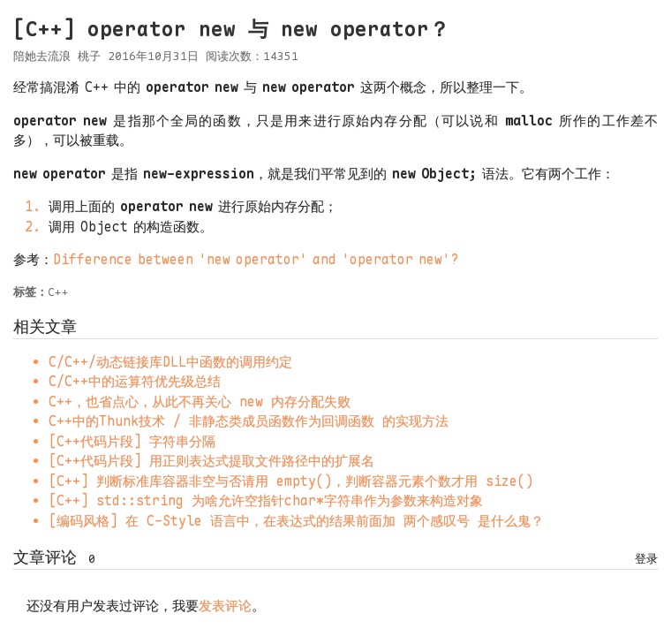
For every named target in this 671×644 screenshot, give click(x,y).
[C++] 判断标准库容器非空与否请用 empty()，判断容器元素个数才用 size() (291, 481)
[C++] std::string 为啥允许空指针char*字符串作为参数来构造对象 (266, 501)
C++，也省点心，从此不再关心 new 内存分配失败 (200, 402)
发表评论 (225, 606)
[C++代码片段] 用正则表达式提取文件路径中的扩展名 (211, 461)
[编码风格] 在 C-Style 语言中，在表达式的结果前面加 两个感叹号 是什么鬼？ (296, 521)
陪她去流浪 (42, 56)
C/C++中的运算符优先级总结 (135, 382)
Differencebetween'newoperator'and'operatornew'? (256, 260)
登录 (646, 559)
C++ (58, 292)
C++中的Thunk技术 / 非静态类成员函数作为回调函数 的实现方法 (249, 421)
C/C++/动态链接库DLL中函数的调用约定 (170, 362)
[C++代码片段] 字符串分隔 (132, 442)
